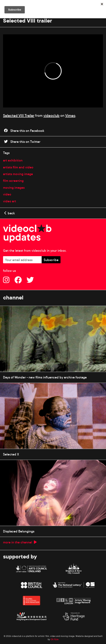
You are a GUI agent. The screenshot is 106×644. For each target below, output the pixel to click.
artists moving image (18, 174)
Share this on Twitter (22, 142)
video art (10, 201)
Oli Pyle (55, 639)
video (7, 194)
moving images (14, 188)
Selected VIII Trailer (19, 115)
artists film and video (18, 167)
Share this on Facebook (24, 131)
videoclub (51, 115)
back (9, 213)
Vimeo (70, 115)
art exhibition (13, 160)
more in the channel (20, 542)
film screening (13, 181)
